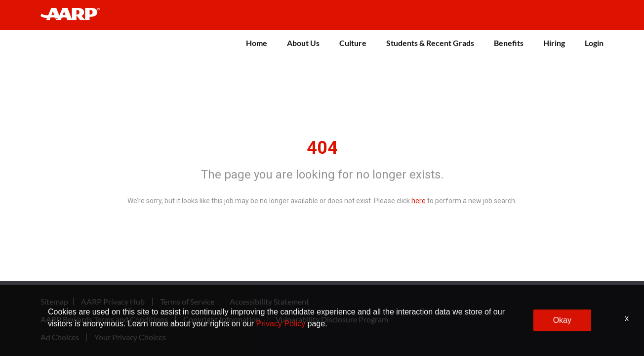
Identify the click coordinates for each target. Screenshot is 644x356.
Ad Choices (60, 335)
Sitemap (54, 300)
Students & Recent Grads (430, 43)
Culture (353, 43)
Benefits (509, 43)
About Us (303, 43)
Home (257, 43)
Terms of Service (187, 300)
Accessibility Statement (269, 300)
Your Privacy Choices (130, 335)
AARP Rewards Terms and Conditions (104, 317)
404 (322, 146)
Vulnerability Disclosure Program (332, 317)
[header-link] (75, 15)
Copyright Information (222, 317)
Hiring (554, 43)
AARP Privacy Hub (113, 300)
